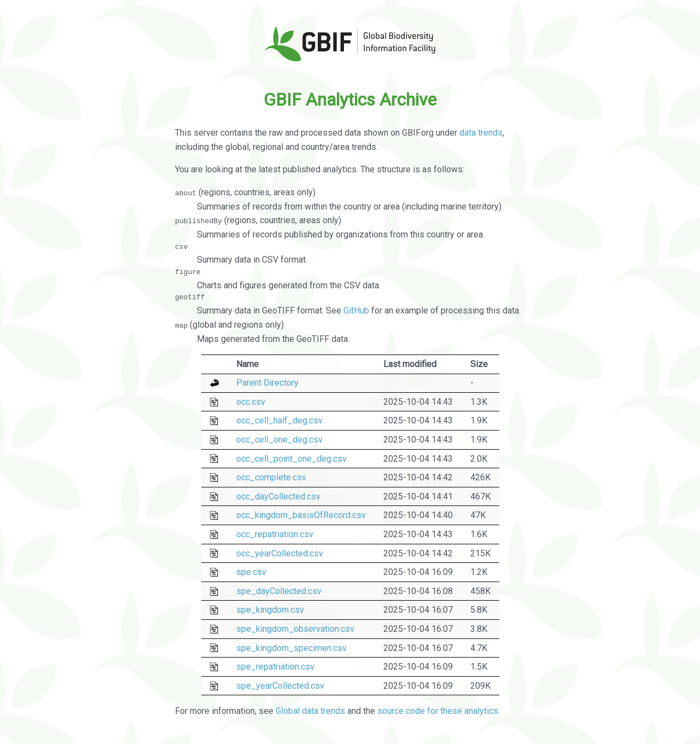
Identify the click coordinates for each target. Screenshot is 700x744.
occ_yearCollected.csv (280, 553)
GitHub (356, 310)
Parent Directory (267, 383)
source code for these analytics (438, 710)
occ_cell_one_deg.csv (279, 439)
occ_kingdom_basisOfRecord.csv (301, 515)
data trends (481, 133)
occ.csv (251, 401)
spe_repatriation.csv (275, 667)
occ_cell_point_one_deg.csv (291, 458)
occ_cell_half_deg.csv (279, 420)
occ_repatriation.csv (275, 534)
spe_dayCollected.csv (279, 591)
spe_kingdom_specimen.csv (291, 647)
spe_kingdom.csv (270, 610)
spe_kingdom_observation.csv (295, 628)
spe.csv (251, 572)
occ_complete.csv (271, 477)
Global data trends (310, 710)
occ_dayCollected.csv (278, 496)
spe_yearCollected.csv (280, 685)
